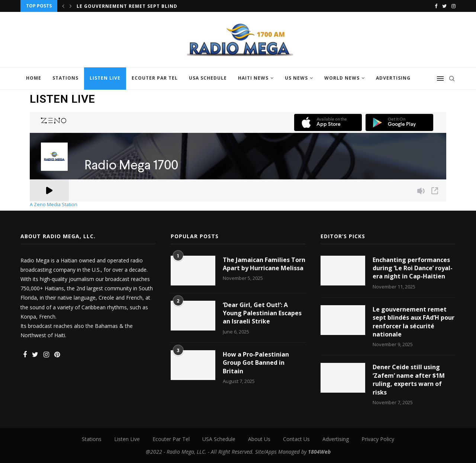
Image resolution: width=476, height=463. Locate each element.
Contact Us (296, 439)
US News (296, 78)
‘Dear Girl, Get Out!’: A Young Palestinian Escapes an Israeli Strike (262, 313)
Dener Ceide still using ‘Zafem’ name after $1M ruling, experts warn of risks (409, 379)
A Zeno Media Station (54, 205)
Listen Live (105, 78)
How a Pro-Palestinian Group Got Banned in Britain (256, 363)
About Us (259, 439)
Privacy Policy (378, 439)
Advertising (393, 78)
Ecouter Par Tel (155, 78)
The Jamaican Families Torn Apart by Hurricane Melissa (264, 264)
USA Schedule (208, 78)
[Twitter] (444, 6)
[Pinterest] (57, 355)
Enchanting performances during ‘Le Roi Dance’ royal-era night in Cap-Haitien (413, 268)
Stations (65, 78)
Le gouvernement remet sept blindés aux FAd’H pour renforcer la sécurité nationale (414, 322)
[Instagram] (454, 6)
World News (342, 78)
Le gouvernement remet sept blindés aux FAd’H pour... (155, 6)
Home (34, 78)
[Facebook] (436, 6)
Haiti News (253, 78)
